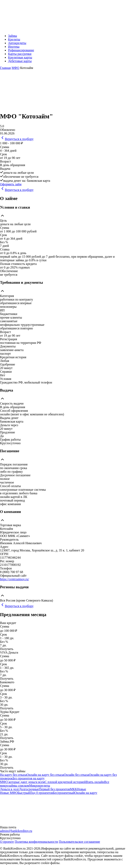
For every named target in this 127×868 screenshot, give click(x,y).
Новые (81, 789)
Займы (13, 36)
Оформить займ (11, 184)
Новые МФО (9, 793)
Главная (5, 68)
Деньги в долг (10, 789)
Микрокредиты (40, 786)
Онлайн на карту (86, 793)
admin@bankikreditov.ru (16, 831)
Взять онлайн (95, 782)
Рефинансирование (21, 50)
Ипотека (14, 47)
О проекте (7, 842)
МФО (15, 68)
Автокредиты (17, 43)
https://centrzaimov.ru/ (14, 579)
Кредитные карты (20, 57)
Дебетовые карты (20, 61)
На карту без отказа (13, 775)
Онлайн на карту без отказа (45, 775)
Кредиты (14, 39)
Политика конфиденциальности (36, 842)
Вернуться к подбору (17, 139)
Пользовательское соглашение (79, 842)
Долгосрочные (29, 789)
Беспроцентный (64, 793)
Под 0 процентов (41, 793)
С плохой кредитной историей (65, 782)
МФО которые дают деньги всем (22, 782)
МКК (74, 789)
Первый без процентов (54, 789)
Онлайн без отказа (76, 775)
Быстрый (24, 793)
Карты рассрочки (20, 54)
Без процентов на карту (29, 778)
